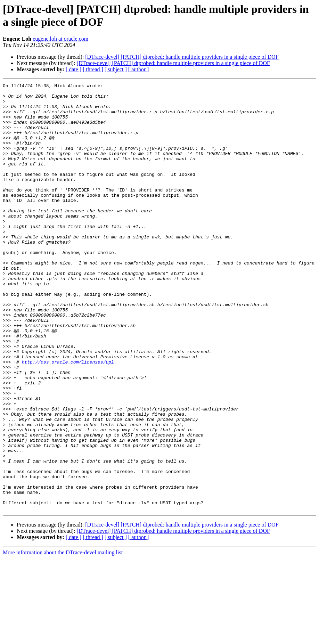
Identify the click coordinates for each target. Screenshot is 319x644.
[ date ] (73, 69)
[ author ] (139, 69)
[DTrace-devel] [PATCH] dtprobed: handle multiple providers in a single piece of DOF (182, 57)
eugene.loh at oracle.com (60, 39)
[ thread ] (93, 69)
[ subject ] (116, 69)
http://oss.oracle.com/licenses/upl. (69, 418)
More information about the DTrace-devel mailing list (63, 638)
